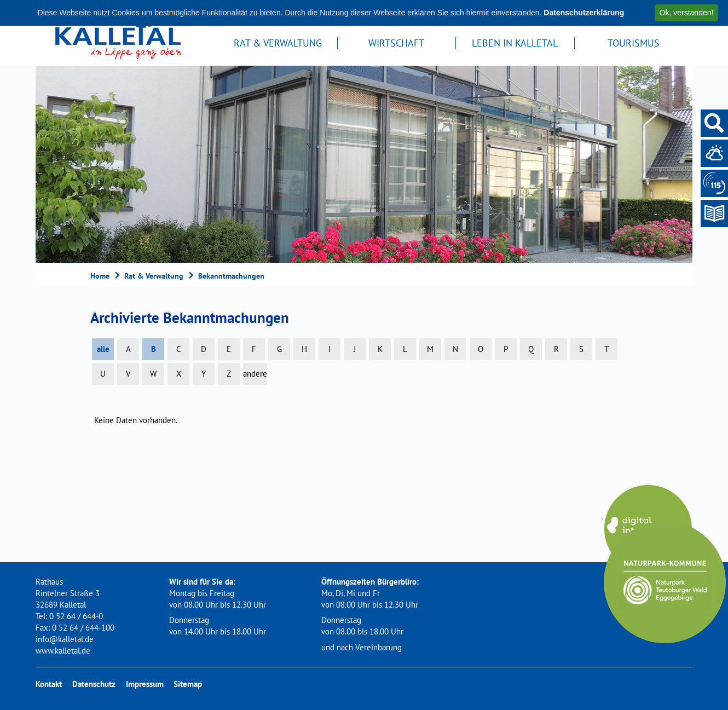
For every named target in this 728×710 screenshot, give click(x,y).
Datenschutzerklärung (584, 13)
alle (103, 349)
